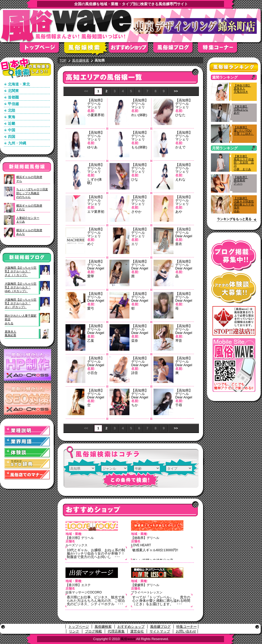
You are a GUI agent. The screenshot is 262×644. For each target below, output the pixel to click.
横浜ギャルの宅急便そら (29, 179)
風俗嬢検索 (86, 49)
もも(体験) (139, 147)
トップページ (42, 49)
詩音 (135, 373)
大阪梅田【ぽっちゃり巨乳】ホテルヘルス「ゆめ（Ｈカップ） (21, 287)
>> (176, 91)
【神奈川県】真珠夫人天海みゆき (242, 89)
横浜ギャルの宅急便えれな (29, 207)
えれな (180, 179)
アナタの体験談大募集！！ (234, 288)
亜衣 (179, 244)
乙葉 (91, 341)
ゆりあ (92, 147)
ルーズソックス (77, 545)
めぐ (91, 244)
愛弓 (91, 308)
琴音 (179, 341)
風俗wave (128, 639)
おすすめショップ (131, 49)
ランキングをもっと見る (234, 219)
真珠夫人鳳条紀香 (10, 333)
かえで (180, 147)
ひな (135, 179)
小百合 (92, 373)
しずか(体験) (95, 181)
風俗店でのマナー (27, 475)
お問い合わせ (186, 631)
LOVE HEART (141, 545)
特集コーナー (187, 627)
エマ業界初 (96, 212)
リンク (74, 631)
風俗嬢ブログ (176, 49)
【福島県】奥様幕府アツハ (241, 180)
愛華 (91, 276)
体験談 (27, 453)
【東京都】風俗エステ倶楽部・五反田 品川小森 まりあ (244, 163)
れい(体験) (139, 115)
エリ (135, 244)
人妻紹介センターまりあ (28, 220)
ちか (135, 405)
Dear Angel (184, 236)
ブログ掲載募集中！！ (234, 255)
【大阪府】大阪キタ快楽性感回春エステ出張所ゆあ (244, 205)
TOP (63, 60)
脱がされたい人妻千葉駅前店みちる (21, 319)
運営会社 (137, 631)
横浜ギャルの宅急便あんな (29, 232)
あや (179, 212)
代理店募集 (116, 631)
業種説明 (27, 431)
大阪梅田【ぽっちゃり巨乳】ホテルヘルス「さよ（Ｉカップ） (21, 271)
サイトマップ (160, 631)
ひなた (180, 115)
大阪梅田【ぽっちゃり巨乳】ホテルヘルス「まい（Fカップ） (21, 303)
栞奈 (135, 341)
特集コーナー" (220, 49)
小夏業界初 (96, 115)
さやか (136, 212)
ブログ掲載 (93, 631)
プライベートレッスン (147, 592)
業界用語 (27, 442)
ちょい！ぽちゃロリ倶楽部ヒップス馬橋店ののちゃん (32, 193)
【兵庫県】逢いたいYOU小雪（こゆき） (244, 131)
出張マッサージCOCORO (84, 592)
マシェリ (94, 107)
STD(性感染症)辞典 (27, 464)
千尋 (179, 405)
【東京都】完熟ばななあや (241, 110)
